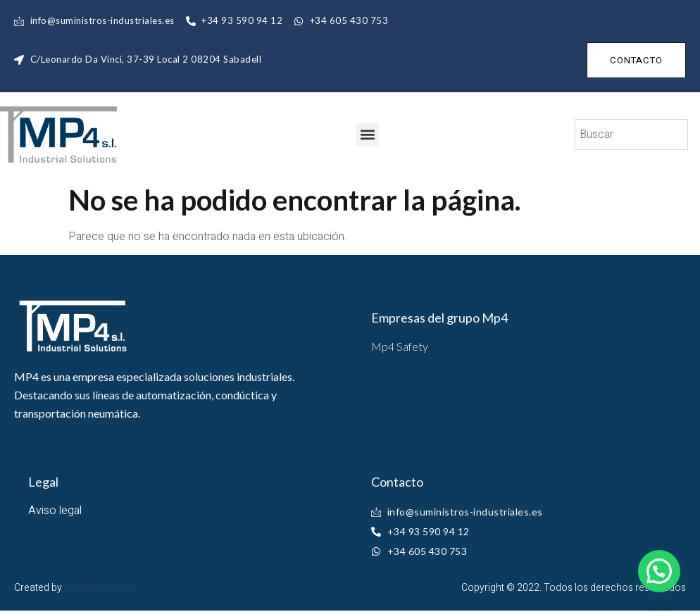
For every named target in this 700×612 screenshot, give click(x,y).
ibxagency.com (98, 588)
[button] (367, 135)
